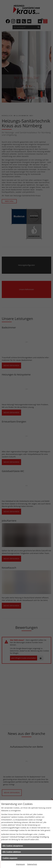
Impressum (20, 864)
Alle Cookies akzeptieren (13, 846)
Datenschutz (32, 864)
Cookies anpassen (10, 858)
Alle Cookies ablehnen (12, 852)
